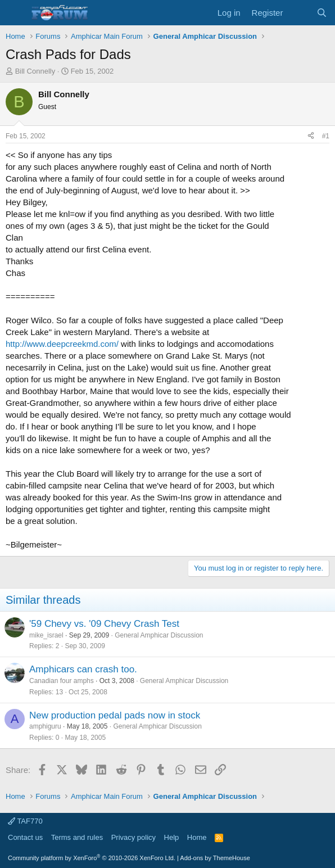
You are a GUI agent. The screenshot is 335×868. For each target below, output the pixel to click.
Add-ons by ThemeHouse (215, 858)
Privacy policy (133, 837)
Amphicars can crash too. (83, 669)
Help (172, 837)
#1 (326, 136)
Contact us (25, 837)
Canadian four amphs (62, 681)
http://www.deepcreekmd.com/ (62, 344)
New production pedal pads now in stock (115, 715)
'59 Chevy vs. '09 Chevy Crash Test (104, 624)
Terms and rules (77, 837)
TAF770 (25, 821)
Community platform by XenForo (92, 858)
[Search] (322, 13)
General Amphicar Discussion (159, 635)
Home (197, 837)
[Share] (311, 136)
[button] (15, 13)
